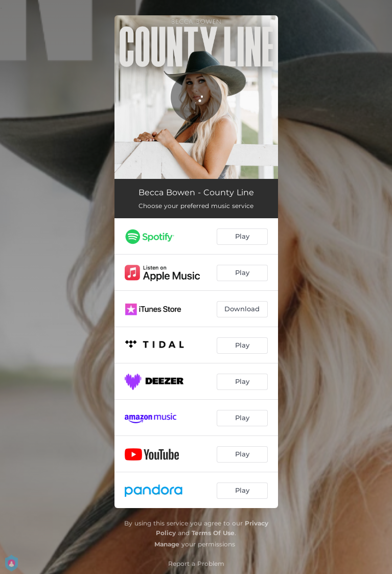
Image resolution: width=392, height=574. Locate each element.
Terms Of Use (213, 533)
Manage (167, 544)
